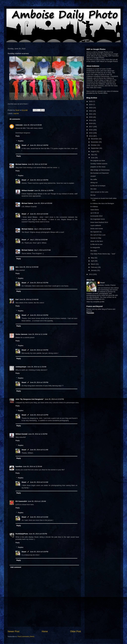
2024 (91, 105)
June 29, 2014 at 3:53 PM (39, 315)
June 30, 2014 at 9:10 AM (39, 214)
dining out (94, 183)
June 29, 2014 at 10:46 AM (29, 299)
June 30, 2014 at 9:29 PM (39, 552)
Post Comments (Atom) (26, 636)
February (94, 267)
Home (45, 631)
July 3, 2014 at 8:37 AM (42, 250)
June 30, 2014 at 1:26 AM (37, 501)
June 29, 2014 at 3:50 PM (39, 180)
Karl (17, 299)
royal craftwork (96, 225)
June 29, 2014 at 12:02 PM (54, 399)
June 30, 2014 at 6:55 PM (38, 534)
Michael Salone (21, 164)
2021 (91, 114)
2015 (91, 133)
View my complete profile (95, 302)
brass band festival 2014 (99, 222)
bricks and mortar (97, 229)
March (93, 264)
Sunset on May (96, 238)
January (94, 270)
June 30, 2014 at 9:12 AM (39, 482)
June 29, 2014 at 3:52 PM (39, 283)
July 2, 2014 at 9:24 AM (42, 229)
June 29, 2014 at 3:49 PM (39, 145)
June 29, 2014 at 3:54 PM (39, 350)
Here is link (90, 91)
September (95, 148)
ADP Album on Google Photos (107, 61)
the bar (93, 195)
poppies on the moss (98, 167)
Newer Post (14, 631)
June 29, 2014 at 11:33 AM (37, 367)
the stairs (94, 251)
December (95, 139)
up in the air (95, 213)
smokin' (93, 176)
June (93, 158)
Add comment (16, 567)
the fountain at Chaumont (99, 173)
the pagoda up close (98, 161)
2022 (91, 111)
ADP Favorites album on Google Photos (102, 57)
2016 (91, 130)
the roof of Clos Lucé (98, 235)
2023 (91, 108)
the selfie (94, 179)
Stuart (24, 145)
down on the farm (97, 241)
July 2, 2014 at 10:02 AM (39, 240)
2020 (91, 117)
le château (94, 207)
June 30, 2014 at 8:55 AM (43, 203)
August (94, 151)
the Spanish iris (96, 232)
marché (16, 113)
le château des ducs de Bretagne (102, 203)
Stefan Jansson (21, 334)
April (93, 261)
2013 (91, 274)
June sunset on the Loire (99, 192)
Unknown (19, 125)
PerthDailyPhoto (22, 534)
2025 (91, 101)
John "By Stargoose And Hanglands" (30, 399)
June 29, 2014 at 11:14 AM (38, 334)
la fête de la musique (98, 186)
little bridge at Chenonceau (100, 170)
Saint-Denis (95, 210)
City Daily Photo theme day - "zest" (103, 254)
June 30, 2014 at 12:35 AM (32, 466)
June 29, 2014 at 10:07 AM (37, 164)
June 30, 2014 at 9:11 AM (39, 450)
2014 (91, 136)
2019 (91, 120)
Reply (18, 136)
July (93, 155)
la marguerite (95, 247)
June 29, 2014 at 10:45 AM (29, 267)
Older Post (76, 631)
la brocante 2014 (96, 216)
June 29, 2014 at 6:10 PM (39, 415)
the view (93, 189)
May (93, 258)
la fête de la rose (96, 244)
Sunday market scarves (99, 164)
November (95, 142)
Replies (21, 141)
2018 (91, 123)
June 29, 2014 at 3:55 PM (39, 382)
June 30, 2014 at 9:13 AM (39, 517)
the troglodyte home (98, 219)
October (94, 145)
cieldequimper (21, 367)
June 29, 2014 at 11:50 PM (44, 190)
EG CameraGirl (21, 501)
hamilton (19, 466)
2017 (91, 127)
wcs (17, 267)
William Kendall (28, 190)
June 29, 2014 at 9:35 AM (33, 125)
